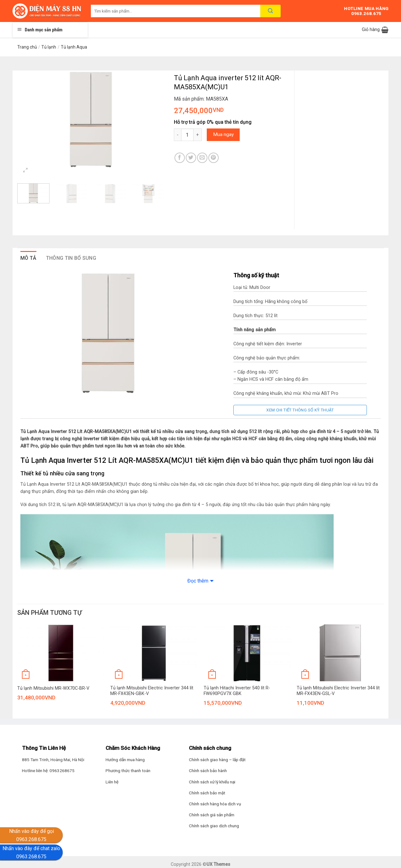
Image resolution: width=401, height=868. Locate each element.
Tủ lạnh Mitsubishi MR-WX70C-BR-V (53, 688)
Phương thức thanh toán (128, 771)
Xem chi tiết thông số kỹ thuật (300, 410)
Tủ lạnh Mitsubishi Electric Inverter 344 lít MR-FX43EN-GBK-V (152, 691)
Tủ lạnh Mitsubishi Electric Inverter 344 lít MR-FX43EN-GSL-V (338, 691)
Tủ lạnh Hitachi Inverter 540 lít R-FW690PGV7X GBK (237, 691)
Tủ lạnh (49, 47)
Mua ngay (223, 134)
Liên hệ (112, 782)
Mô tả (29, 258)
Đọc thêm (198, 581)
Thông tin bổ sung (71, 258)
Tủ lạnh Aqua (74, 47)
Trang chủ (27, 47)
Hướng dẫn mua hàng (125, 760)
